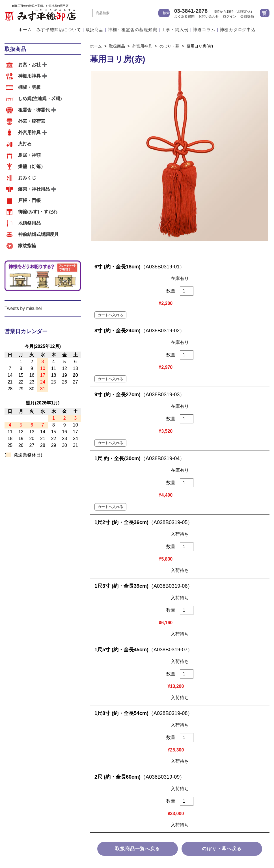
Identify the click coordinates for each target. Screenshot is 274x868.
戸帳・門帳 (29, 200)
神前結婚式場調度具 (38, 234)
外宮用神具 (29, 133)
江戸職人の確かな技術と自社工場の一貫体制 (50, 569)
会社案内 (200, 569)
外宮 (23, 625)
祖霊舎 (39, 625)
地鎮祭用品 (29, 223)
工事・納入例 (175, 30)
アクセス (177, 569)
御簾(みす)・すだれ (38, 212)
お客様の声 (112, 625)
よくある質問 (184, 16)
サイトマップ (137, 740)
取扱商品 (95, 30)
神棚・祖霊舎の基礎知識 (133, 30)
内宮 (9, 625)
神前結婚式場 (64, 625)
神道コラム (204, 30)
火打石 (25, 144)
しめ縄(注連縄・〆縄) (40, 99)
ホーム (25, 30)
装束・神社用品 (34, 189)
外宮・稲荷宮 (32, 121)
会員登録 (247, 16)
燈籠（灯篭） (32, 166)
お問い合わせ (209, 16)
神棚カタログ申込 (238, 30)
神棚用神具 (29, 76)
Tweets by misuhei (23, 308)
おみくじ (27, 178)
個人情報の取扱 (137, 729)
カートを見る (265, 13)
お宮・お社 (29, 65)
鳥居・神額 (29, 155)
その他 (89, 625)
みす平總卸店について (59, 30)
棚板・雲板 (29, 87)
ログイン (230, 16)
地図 (214, 644)
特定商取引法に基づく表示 (137, 718)
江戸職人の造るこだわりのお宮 (131, 569)
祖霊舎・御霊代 (34, 110)
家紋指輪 (27, 246)
